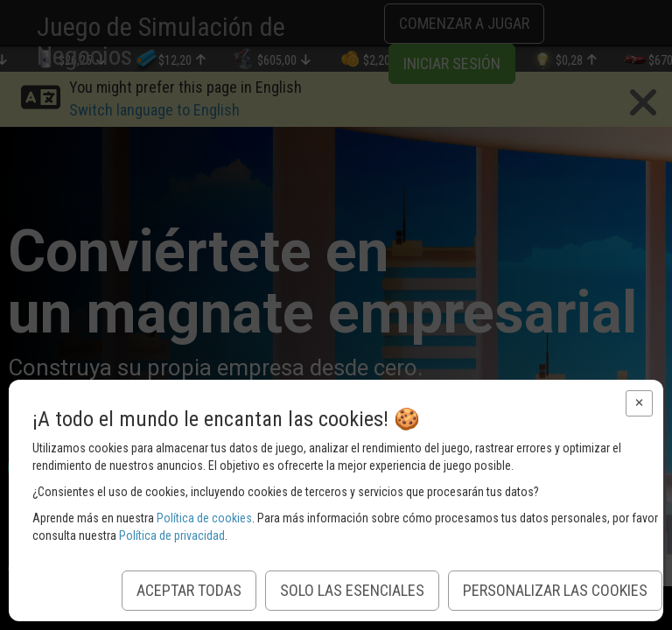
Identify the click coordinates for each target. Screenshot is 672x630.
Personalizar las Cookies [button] (555, 590)
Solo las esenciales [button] (352, 590)
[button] (639, 403)
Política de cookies (204, 518)
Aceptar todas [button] (189, 590)
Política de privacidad (172, 535)
